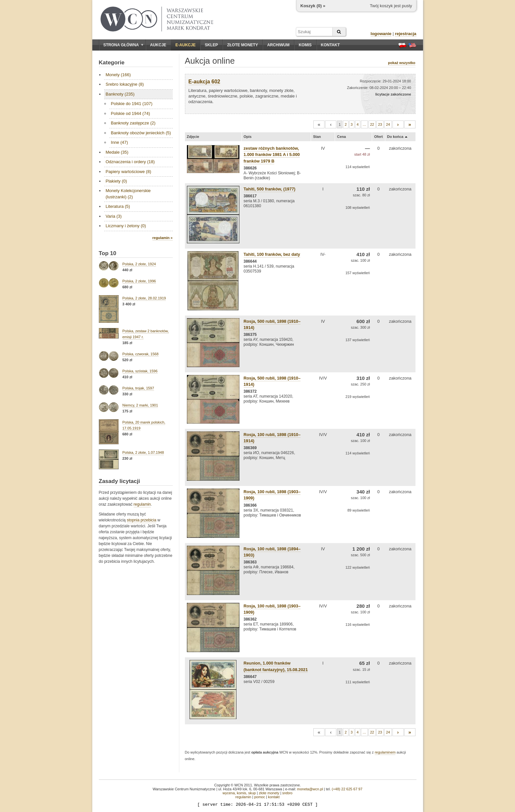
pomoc (260, 797)
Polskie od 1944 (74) (131, 113)
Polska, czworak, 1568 (141, 354)
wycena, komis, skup (239, 793)
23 (380, 124)
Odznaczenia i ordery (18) (130, 162)
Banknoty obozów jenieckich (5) (141, 133)
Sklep (211, 45)
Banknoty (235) (120, 94)
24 (388, 124)
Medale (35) (117, 152)
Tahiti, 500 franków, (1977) (270, 189)
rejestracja (405, 34)
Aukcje (158, 45)
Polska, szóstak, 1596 (140, 371)
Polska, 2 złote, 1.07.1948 (143, 452)
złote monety (269, 793)
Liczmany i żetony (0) (126, 226)
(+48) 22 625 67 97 (347, 789)
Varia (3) (114, 216)
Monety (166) (118, 75)
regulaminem (385, 752)
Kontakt (330, 45)
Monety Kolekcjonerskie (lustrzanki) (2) (128, 194)
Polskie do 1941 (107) (132, 104)
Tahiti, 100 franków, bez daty (272, 254)
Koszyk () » (313, 6)
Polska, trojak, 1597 (138, 388)
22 (372, 124)
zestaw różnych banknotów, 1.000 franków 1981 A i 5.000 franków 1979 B (272, 154)
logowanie (381, 34)
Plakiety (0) (116, 181)
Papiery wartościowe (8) (129, 172)
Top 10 (108, 253)
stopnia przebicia (142, 520)
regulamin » (163, 238)
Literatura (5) (118, 206)
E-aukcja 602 (204, 82)
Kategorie (112, 63)
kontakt (274, 797)
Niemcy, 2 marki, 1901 (140, 405)
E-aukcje (185, 45)
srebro (287, 793)
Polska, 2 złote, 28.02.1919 (144, 298)
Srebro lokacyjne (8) (125, 84)
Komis (305, 45)
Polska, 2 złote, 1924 (139, 264)
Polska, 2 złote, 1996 (139, 281)
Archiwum (278, 45)
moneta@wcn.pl (310, 789)
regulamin (142, 504)
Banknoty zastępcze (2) (133, 123)
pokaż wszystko (402, 63)
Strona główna (123, 45)
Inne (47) (120, 142)
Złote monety (242, 45)
